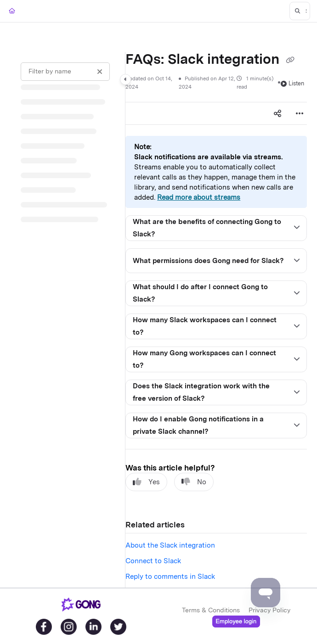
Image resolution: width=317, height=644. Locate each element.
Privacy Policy (269, 610)
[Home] (12, 11)
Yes (146, 482)
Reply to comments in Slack (170, 577)
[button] (300, 11)
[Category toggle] (125, 79)
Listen (292, 83)
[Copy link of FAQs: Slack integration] (290, 60)
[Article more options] (300, 113)
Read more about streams (199, 197)
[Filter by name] (65, 72)
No (194, 482)
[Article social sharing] (277, 113)
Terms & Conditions (211, 610)
